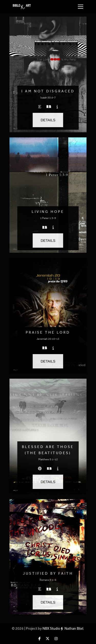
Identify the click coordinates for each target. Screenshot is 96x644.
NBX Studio (51, 629)
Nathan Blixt (74, 629)
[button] (48, 120)
